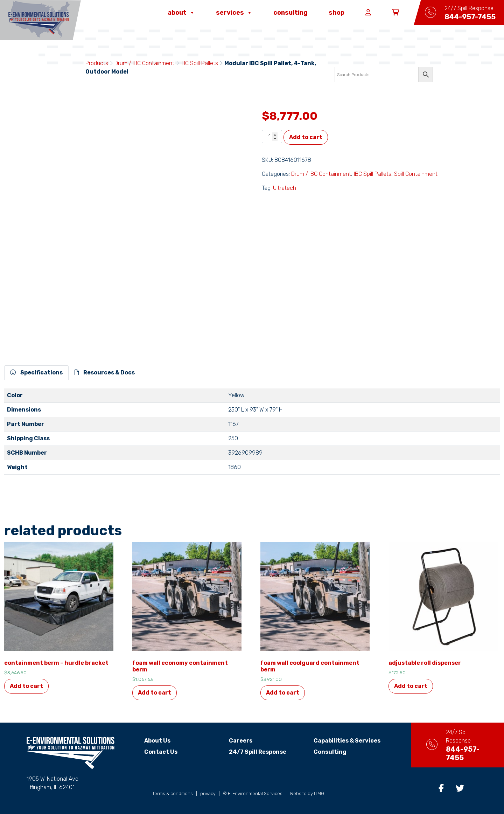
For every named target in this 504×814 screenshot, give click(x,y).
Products (97, 63)
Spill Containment (416, 174)
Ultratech (285, 188)
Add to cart (306, 137)
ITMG (319, 794)
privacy (208, 794)
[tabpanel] (252, 434)
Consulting (290, 13)
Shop (337, 13)
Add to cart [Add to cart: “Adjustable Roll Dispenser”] (411, 686)
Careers (235, 741)
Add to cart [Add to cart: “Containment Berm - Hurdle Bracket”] (26, 686)
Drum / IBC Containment (144, 63)
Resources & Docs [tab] (105, 372)
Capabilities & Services (341, 741)
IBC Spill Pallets (199, 63)
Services (234, 13)
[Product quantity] (272, 137)
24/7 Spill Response (252, 752)
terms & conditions (173, 794)
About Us (151, 741)
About (181, 13)
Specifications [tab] (36, 372)
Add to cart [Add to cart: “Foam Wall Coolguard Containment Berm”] (283, 693)
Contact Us (155, 752)
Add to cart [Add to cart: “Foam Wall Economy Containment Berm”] (155, 693)
